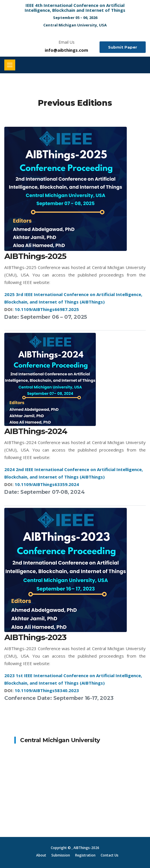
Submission (61, 855)
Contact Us (110, 855)
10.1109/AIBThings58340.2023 (47, 690)
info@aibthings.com (66, 50)
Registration (85, 855)
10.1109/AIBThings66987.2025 (47, 309)
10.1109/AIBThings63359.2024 (47, 484)
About (41, 855)
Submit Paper (123, 47)
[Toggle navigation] (10, 65)
